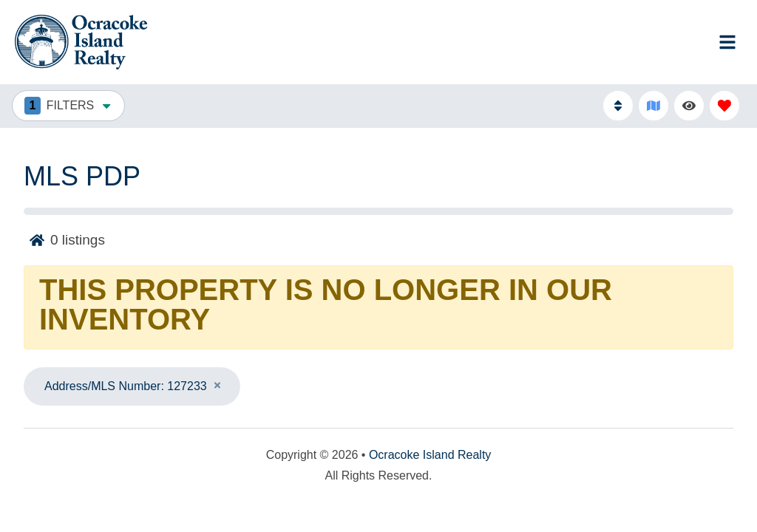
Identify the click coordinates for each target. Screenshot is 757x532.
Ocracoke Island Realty (430, 455)
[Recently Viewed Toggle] (689, 106)
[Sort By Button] (618, 106)
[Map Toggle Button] (654, 106)
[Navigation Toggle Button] (727, 42)
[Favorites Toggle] (724, 106)
